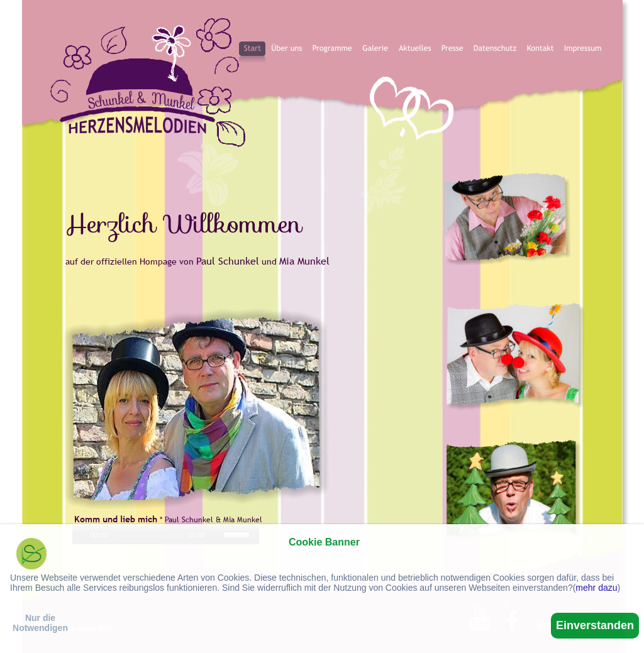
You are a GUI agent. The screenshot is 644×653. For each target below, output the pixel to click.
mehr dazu (596, 588)
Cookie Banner (324, 542)
